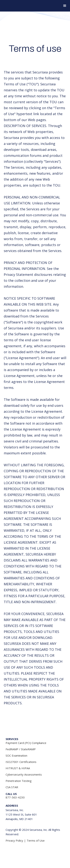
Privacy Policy (14, 840)
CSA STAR (12, 787)
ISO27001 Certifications (21, 762)
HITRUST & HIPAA (18, 768)
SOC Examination (16, 755)
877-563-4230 (15, 797)
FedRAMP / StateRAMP (21, 749)
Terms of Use (36, 840)
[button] (63, 6)
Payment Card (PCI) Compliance (26, 743)
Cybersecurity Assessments (24, 774)
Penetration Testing (19, 781)
